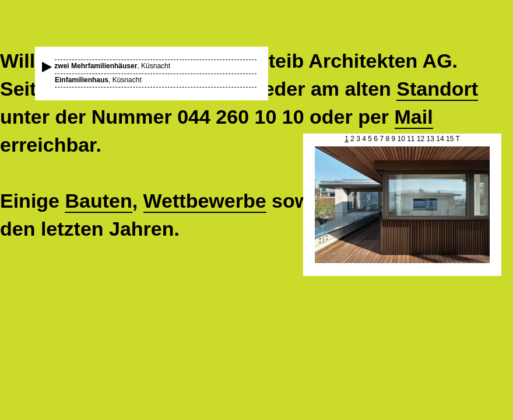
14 (440, 139)
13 (431, 139)
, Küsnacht (113, 66)
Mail (414, 117)
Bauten (98, 201)
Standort (437, 89)
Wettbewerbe (205, 201)
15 (450, 139)
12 (421, 139)
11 (411, 139)
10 (401, 139)
